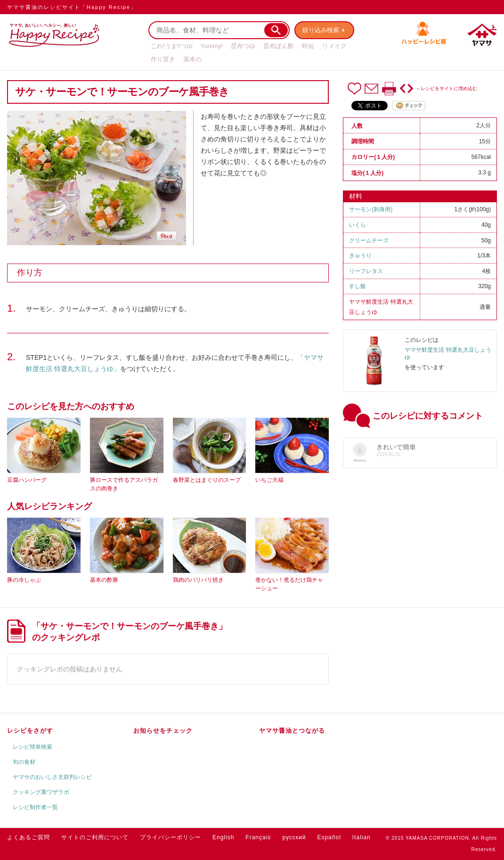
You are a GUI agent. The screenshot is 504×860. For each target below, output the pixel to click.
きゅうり (360, 256)
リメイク (334, 46)
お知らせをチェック (163, 731)
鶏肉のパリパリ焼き (198, 580)
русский (294, 837)
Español (329, 837)
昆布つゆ (243, 46)
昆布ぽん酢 (279, 46)
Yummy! (212, 46)
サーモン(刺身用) (371, 209)
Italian (362, 837)
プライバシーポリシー (171, 837)
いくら (358, 225)
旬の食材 (24, 762)
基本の (192, 59)
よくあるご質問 (28, 837)
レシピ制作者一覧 (35, 807)
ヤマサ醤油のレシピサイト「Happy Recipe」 (72, 7)
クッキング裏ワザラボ (41, 792)
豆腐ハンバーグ (27, 480)
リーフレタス (366, 271)
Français (258, 837)
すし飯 (358, 286)
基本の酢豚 (104, 580)
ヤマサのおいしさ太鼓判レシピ (52, 777)
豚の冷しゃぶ (24, 580)
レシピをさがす (30, 731)
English (223, 837)
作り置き (163, 59)
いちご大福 (269, 480)
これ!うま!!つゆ (172, 46)
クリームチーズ (369, 240)
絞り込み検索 (321, 30)
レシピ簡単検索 (33, 747)
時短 (308, 46)
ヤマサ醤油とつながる (292, 731)
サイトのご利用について (95, 837)
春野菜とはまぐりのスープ (207, 480)
